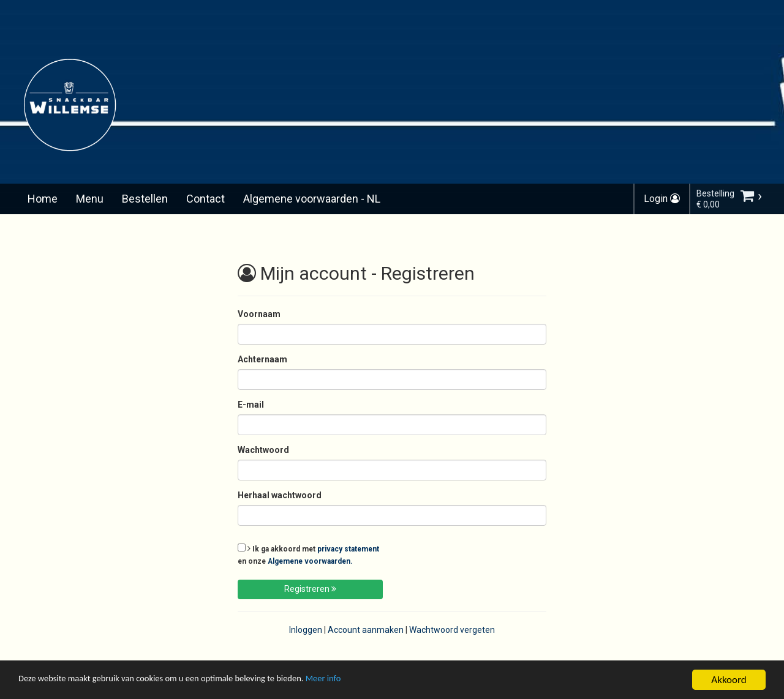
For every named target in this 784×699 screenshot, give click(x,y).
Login (662, 199)
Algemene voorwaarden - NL (312, 199)
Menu (90, 199)
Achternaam (262, 359)
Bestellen (145, 199)
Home (43, 199)
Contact (205, 199)
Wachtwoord (263, 450)
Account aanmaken (366, 630)
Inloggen (306, 630)
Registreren (310, 589)
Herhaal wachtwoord (280, 495)
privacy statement (348, 549)
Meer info (377, 681)
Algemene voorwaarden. (310, 561)
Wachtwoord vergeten (452, 630)
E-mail (251, 405)
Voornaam (259, 314)
